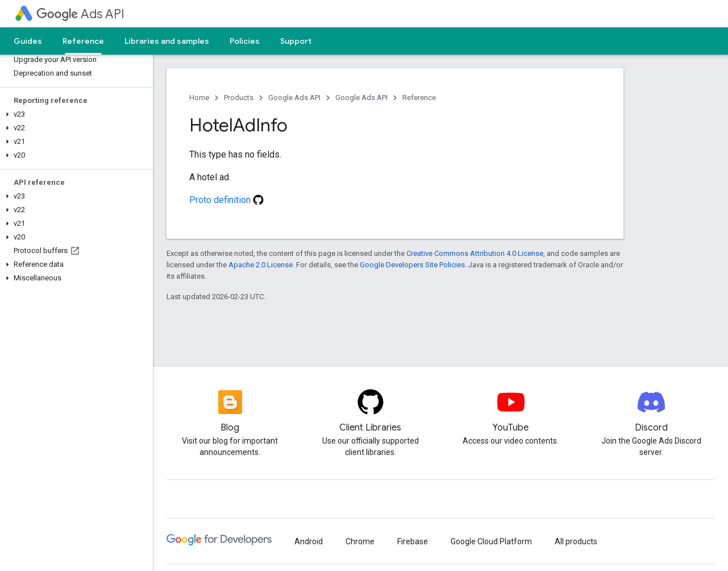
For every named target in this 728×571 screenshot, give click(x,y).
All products (576, 541)
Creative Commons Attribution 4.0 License (475, 253)
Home (199, 98)
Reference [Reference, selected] (83, 41)
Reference (419, 98)
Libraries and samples (167, 41)
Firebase (413, 541)
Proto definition (226, 200)
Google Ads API (294, 98)
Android (309, 541)
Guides (28, 41)
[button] (74, 114)
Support (296, 41)
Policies (245, 41)
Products (239, 98)
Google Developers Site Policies (412, 265)
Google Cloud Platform (491, 541)
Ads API (80, 14)
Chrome (360, 541)
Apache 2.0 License (261, 265)
